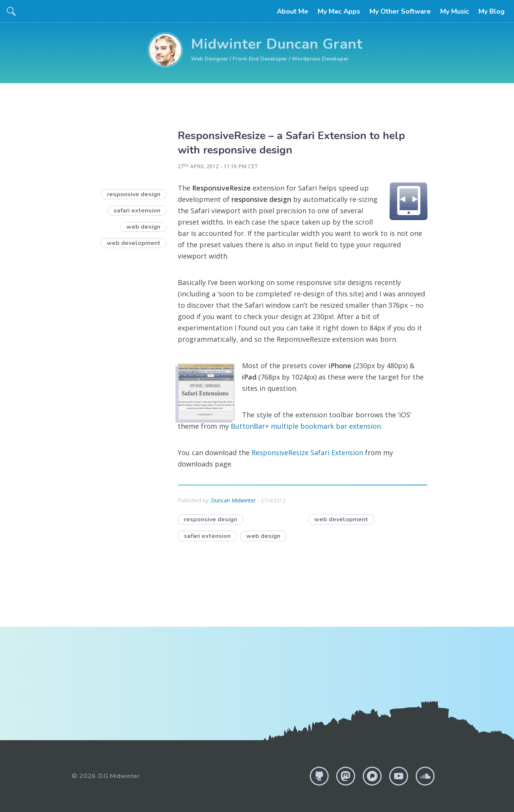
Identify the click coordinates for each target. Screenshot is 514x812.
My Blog (491, 11)
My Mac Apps (339, 11)
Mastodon (346, 776)
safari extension (210, 535)
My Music (455, 11)
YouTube (399, 776)
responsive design (214, 519)
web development (341, 519)
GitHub (319, 776)
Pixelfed (372, 776)
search (11, 11)
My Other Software (400, 11)
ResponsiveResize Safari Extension (307, 452)
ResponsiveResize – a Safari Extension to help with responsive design (291, 143)
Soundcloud (425, 776)
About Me (293, 11)
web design (266, 535)
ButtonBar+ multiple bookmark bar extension (306, 426)
